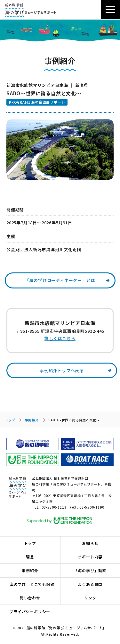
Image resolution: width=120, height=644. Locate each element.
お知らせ (90, 543)
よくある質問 (90, 584)
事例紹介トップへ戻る (62, 370)
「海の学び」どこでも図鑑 (30, 584)
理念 (30, 557)
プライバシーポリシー (30, 611)
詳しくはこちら (60, 338)
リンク (90, 598)
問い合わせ (30, 598)
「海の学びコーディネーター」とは (60, 280)
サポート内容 (90, 557)
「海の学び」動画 (90, 570)
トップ (10, 420)
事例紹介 (32, 420)
